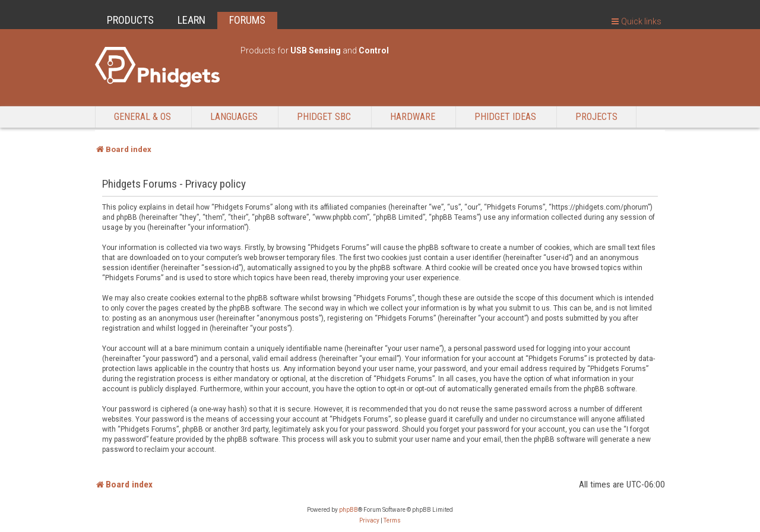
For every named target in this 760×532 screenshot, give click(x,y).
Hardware (413, 117)
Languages (234, 117)
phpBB (349, 510)
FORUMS (247, 20)
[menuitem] (369, 521)
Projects (596, 117)
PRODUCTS (130, 20)
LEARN (191, 20)
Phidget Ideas (505, 117)
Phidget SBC (324, 117)
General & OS (142, 117)
